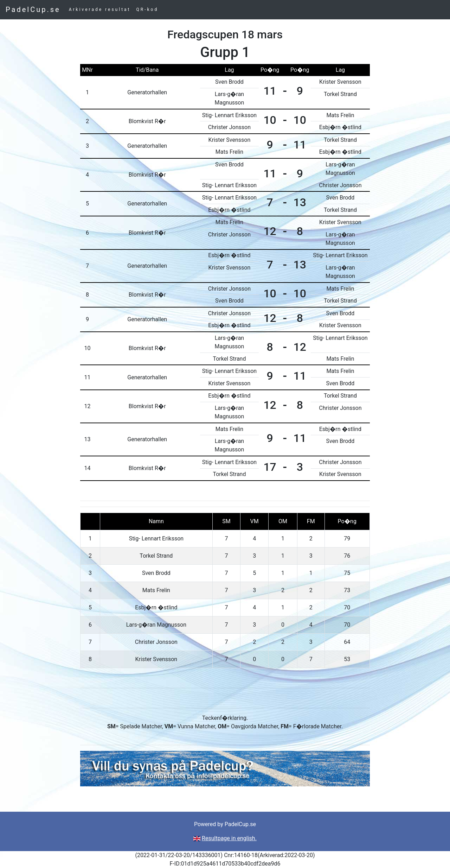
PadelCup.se (33, 9)
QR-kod (147, 9)
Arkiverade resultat (100, 9)
